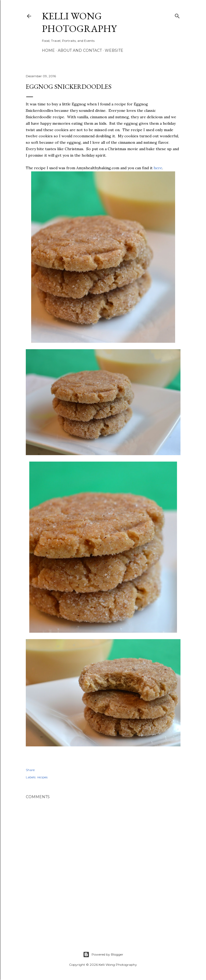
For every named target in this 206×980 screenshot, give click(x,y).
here (158, 168)
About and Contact (80, 50)
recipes (42, 777)
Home (48, 50)
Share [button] (30, 770)
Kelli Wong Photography (79, 22)
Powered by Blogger (103, 955)
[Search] (177, 15)
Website (114, 50)
